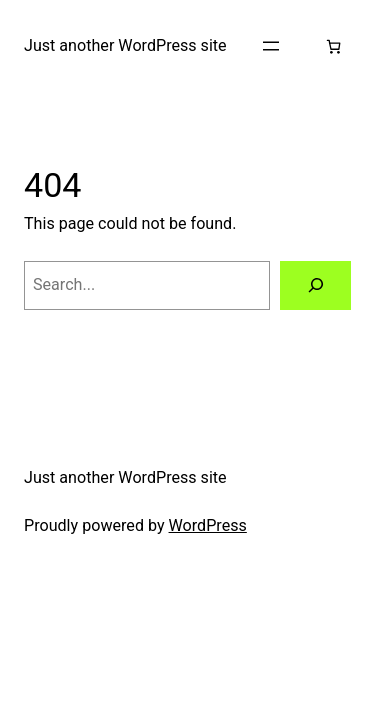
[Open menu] (271, 46)
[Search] (315, 286)
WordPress (208, 525)
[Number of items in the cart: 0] (333, 46)
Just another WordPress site (125, 45)
